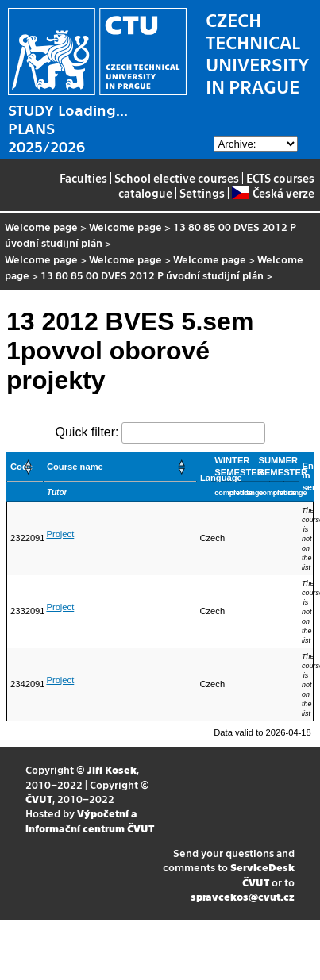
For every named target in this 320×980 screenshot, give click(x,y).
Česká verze (273, 193)
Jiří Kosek (112, 769)
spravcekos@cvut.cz (243, 896)
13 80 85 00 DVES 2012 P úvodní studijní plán (152, 275)
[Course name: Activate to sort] (120, 467)
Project (60, 534)
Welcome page (41, 227)
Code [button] (21, 467)
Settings (202, 193)
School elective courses (177, 178)
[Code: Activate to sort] (25, 467)
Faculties (83, 178)
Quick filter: (87, 432)
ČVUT (39, 799)
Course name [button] (75, 467)
